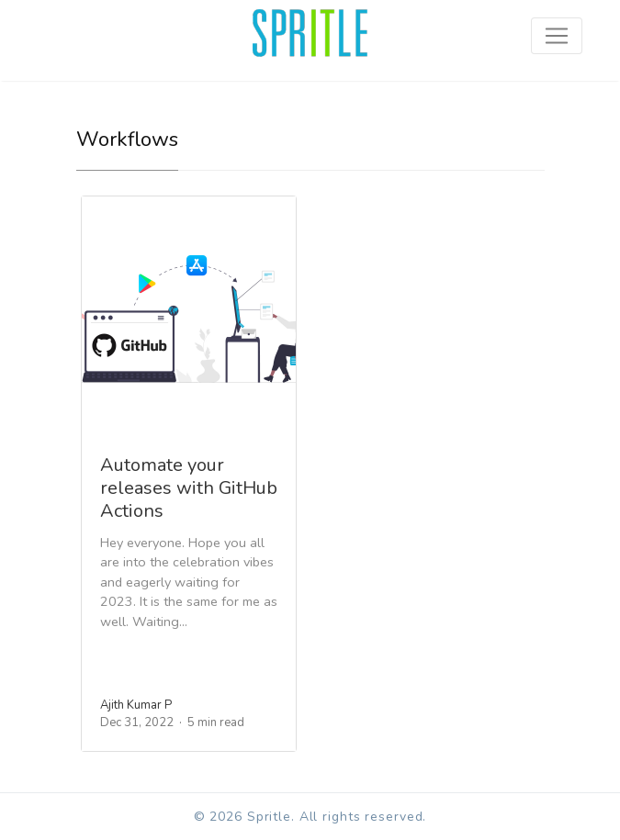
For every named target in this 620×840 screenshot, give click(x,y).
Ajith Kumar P (136, 705)
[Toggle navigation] (557, 36)
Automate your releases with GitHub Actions (189, 488)
